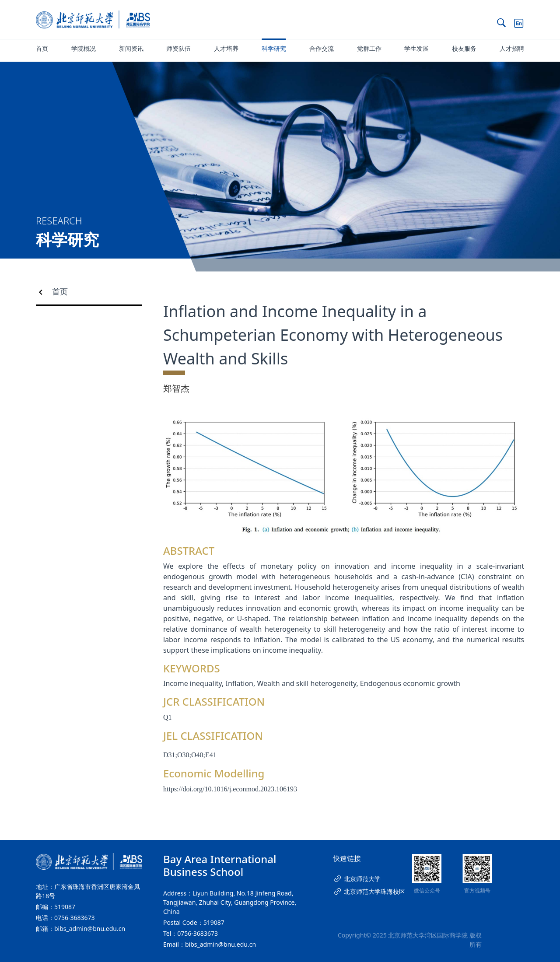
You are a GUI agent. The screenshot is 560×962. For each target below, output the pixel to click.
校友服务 (464, 48)
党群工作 (369, 48)
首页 (42, 48)
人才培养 (226, 48)
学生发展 (416, 48)
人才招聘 (512, 48)
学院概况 (84, 48)
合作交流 (322, 48)
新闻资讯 (131, 48)
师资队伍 (178, 48)
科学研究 (274, 48)
